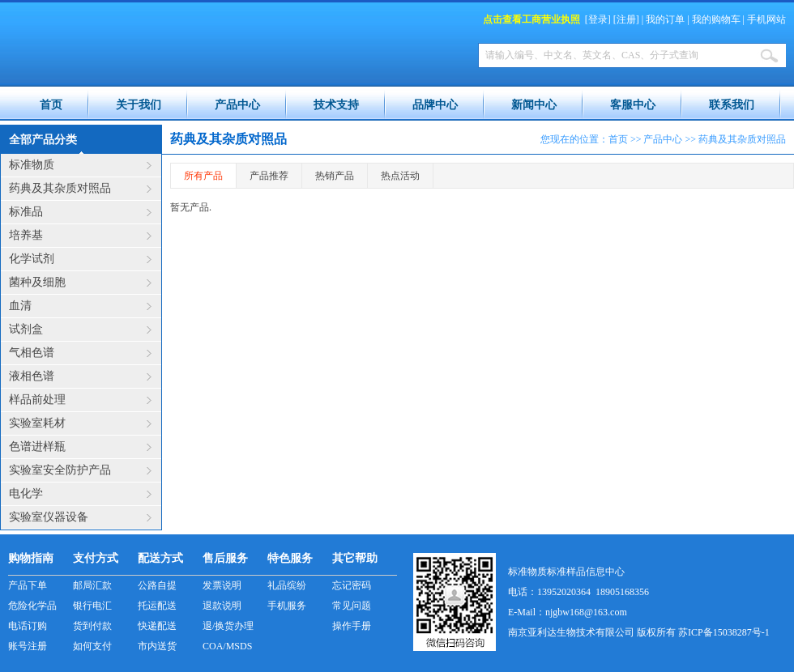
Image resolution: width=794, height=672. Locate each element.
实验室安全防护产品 (60, 470)
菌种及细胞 (37, 282)
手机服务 (287, 606)
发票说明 (222, 585)
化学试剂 (32, 259)
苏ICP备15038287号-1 (724, 632)
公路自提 (157, 585)
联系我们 (732, 105)
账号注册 (28, 646)
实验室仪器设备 (49, 517)
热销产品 (335, 176)
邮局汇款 (92, 585)
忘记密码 (352, 585)
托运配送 (157, 606)
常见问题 (352, 606)
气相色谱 (32, 353)
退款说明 (222, 606)
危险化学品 (32, 606)
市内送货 (157, 646)
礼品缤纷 (287, 585)
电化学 (26, 493)
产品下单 (28, 585)
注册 (626, 19)
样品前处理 (37, 400)
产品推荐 (269, 176)
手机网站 (766, 19)
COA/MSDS (227, 646)
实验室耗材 (37, 423)
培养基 (26, 235)
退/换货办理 (228, 626)
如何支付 (92, 646)
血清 (20, 306)
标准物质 (32, 165)
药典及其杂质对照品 (60, 188)
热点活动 (400, 176)
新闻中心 (534, 105)
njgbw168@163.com (586, 612)
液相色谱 (32, 376)
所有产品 (203, 176)
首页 (51, 105)
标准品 (26, 212)
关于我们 (139, 105)
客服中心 (633, 105)
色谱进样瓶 (37, 447)
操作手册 (352, 626)
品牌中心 (435, 105)
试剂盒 (26, 329)
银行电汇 (92, 606)
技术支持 (336, 105)
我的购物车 (716, 19)
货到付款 (92, 626)
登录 (598, 19)
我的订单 (665, 19)
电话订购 (28, 626)
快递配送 (157, 626)
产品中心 (237, 105)
